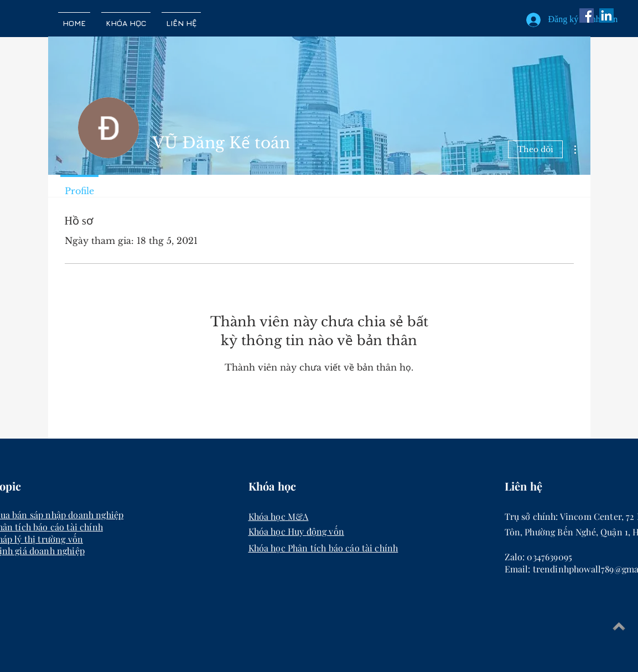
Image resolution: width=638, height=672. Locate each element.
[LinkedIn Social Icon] (606, 15)
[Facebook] (587, 15)
